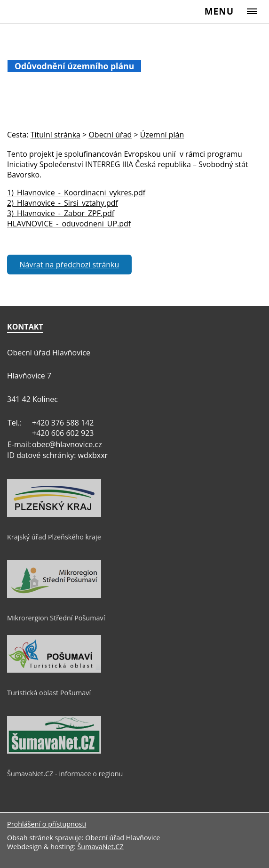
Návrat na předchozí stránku (70, 265)
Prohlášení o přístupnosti (47, 824)
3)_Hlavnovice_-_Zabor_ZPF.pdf (61, 213)
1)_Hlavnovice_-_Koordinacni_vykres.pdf (76, 193)
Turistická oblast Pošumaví (49, 693)
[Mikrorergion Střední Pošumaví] (54, 595)
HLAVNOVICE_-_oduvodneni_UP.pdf (69, 224)
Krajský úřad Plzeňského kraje (54, 537)
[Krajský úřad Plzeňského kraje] (54, 514)
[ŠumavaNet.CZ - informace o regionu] (54, 751)
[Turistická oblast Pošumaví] (54, 670)
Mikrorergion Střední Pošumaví (56, 618)
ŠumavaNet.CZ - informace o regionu (65, 774)
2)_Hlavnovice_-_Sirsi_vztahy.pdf (63, 203)
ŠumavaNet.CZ (100, 847)
